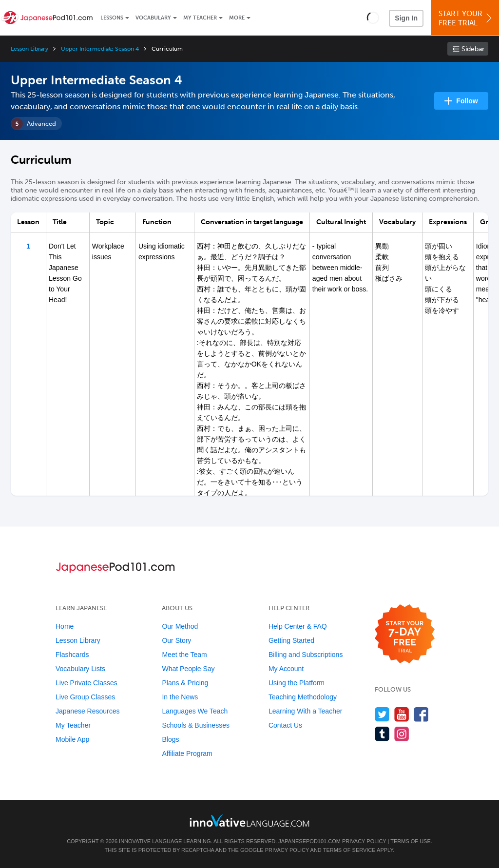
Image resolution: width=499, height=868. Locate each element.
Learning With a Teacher (306, 711)
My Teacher (200, 18)
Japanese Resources (88, 711)
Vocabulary (153, 18)
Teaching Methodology (303, 697)
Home (65, 626)
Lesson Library (29, 49)
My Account (286, 669)
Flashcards (72, 655)
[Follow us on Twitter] (382, 714)
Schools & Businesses (196, 725)
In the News (180, 697)
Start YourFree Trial (466, 18)
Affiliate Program (187, 753)
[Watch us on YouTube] (402, 714)
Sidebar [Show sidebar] (473, 49)
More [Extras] (237, 18)
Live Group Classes (85, 697)
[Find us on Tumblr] (382, 734)
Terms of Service (349, 850)
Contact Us (285, 725)
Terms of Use (411, 841)
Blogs (170, 739)
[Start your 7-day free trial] (405, 634)
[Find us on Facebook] (421, 714)
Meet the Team (184, 655)
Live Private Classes (86, 683)
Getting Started (291, 640)
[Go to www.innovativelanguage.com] (249, 820)
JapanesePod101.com (309, 841)
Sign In (406, 18)
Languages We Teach (195, 711)
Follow (467, 101)
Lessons (112, 18)
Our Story (176, 640)
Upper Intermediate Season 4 (100, 49)
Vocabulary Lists (80, 669)
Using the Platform (297, 683)
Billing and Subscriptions (306, 655)
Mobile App (72, 739)
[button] (373, 18)
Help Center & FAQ (298, 626)
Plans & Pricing (185, 683)
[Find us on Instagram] (402, 734)
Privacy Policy (364, 841)
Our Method (180, 626)
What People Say (188, 669)
